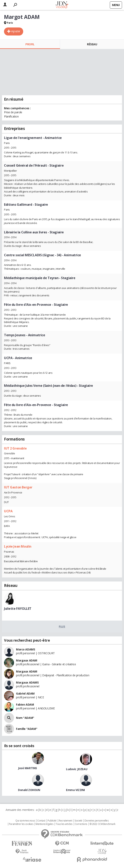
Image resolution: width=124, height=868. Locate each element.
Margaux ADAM (27, 660)
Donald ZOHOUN (29, 790)
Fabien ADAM (25, 704)
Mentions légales (44, 824)
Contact (41, 821)
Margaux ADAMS (27, 682)
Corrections (81, 824)
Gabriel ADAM (25, 693)
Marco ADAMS (25, 649)
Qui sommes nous (25, 821)
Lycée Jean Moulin (18, 546)
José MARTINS (27, 768)
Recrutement (65, 821)
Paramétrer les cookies (21, 824)
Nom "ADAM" (25, 718)
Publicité (52, 821)
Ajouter (16, 31)
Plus (62, 626)
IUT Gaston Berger (18, 487)
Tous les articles (64, 824)
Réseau (92, 44)
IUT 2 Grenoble (15, 448)
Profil (30, 44)
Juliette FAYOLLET (18, 609)
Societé (78, 821)
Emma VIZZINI (75, 790)
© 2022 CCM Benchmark (102, 824)
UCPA (8, 511)
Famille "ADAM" (27, 729)
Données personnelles (97, 821)
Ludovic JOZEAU (77, 769)
